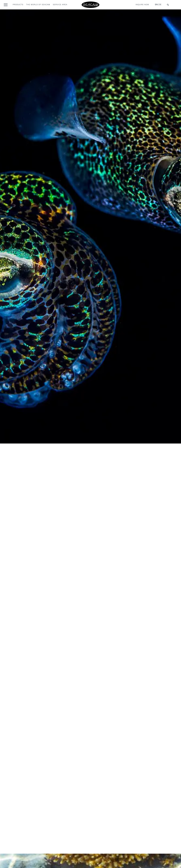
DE (160, 5)
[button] (6, 5)
